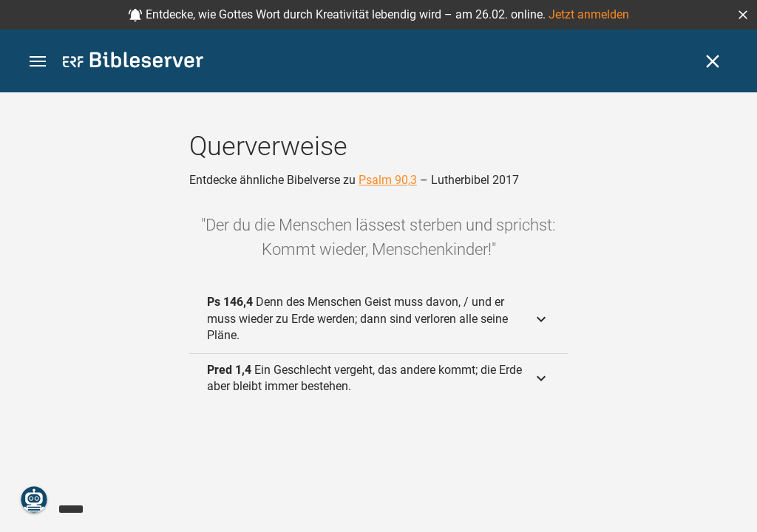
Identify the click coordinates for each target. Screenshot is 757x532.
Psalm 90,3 (388, 180)
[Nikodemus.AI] (34, 499)
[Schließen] (713, 61)
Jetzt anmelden (589, 14)
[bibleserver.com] (133, 62)
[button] (743, 15)
